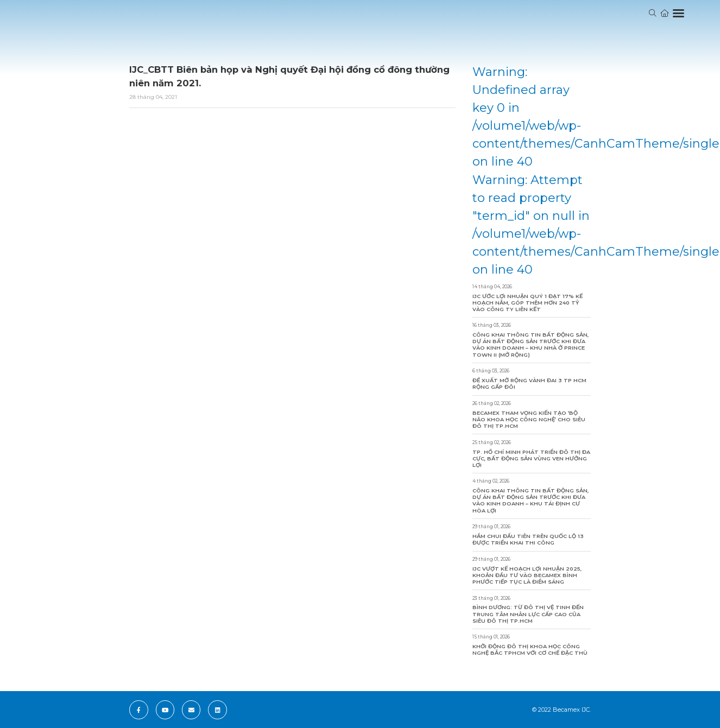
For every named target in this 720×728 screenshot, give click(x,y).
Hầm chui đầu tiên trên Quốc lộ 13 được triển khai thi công (528, 539)
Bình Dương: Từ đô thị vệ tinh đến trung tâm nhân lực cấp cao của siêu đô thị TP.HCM (528, 614)
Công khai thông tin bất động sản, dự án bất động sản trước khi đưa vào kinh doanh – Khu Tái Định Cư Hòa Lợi (530, 500)
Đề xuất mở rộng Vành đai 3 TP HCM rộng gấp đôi (529, 384)
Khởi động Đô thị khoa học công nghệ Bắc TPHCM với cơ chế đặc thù (530, 650)
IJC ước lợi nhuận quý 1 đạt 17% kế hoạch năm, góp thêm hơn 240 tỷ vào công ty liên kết (528, 303)
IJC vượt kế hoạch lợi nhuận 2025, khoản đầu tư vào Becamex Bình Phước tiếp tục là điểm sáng (527, 575)
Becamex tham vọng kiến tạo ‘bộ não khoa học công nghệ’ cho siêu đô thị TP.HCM (529, 419)
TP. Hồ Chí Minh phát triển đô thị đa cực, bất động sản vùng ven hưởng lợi (531, 458)
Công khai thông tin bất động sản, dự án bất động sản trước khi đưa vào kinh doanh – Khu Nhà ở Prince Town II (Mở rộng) (530, 344)
